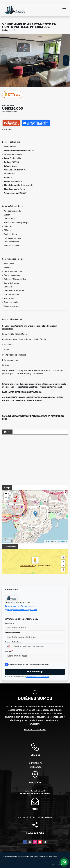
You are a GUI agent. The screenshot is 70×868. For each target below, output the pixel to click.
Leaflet (47, 541)
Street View (13, 94)
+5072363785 (29, 606)
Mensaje (9, 651)
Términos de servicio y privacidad (38, 677)
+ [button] (6, 494)
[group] (35, 61)
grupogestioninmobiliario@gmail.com (22, 610)
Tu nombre (10, 623)
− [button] (6, 498)
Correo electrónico (13, 632)
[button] (21, 84)
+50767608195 (13, 606)
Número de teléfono (13, 642)
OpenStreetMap (62, 541)
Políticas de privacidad (35, 729)
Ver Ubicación (27, 566)
